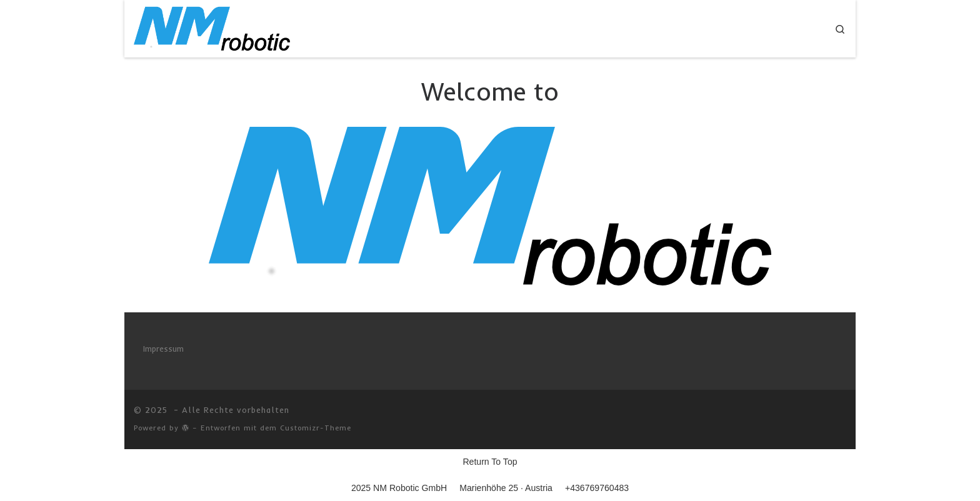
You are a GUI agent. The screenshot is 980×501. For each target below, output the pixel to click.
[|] (212, 27)
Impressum (163, 349)
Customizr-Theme (316, 428)
